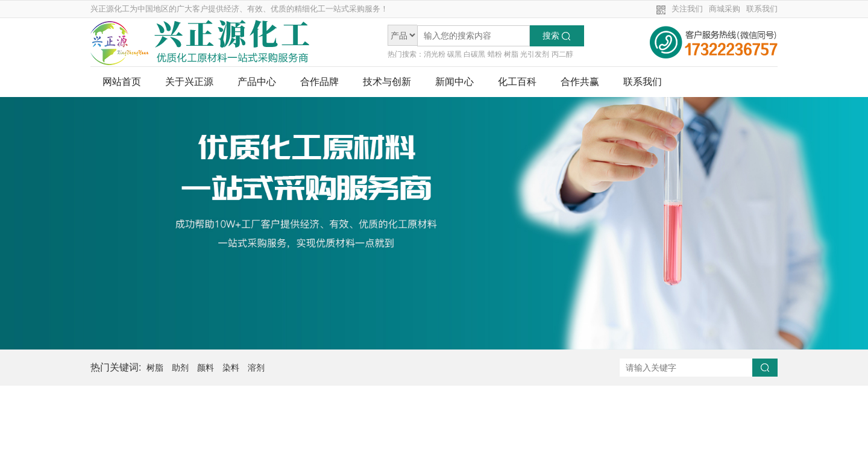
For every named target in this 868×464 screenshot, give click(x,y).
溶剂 (256, 368)
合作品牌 (319, 82)
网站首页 (122, 82)
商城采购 (725, 9)
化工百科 (517, 82)
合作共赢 (580, 82)
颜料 (206, 368)
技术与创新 (387, 82)
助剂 (180, 368)
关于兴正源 (189, 82)
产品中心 (257, 82)
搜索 (556, 36)
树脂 (155, 368)
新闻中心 (454, 82)
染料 (231, 368)
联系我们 (762, 9)
